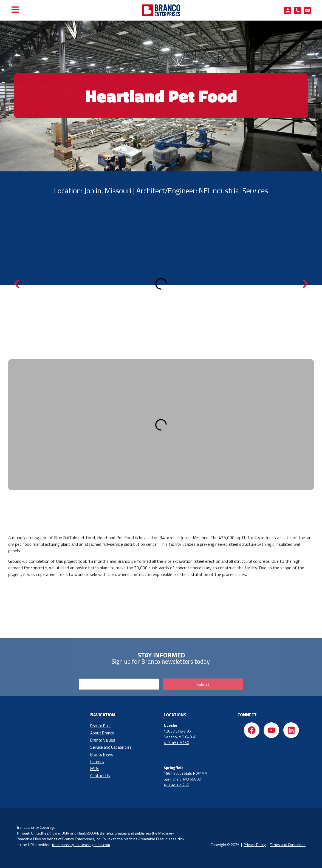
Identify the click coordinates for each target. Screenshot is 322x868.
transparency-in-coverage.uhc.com (81, 845)
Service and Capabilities (111, 747)
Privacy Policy (255, 845)
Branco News (102, 754)
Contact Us (100, 776)
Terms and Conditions (288, 845)
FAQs (95, 769)
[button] (17, 284)
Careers (97, 761)
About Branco (102, 733)
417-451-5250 (176, 743)
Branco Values (103, 740)
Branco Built (101, 726)
